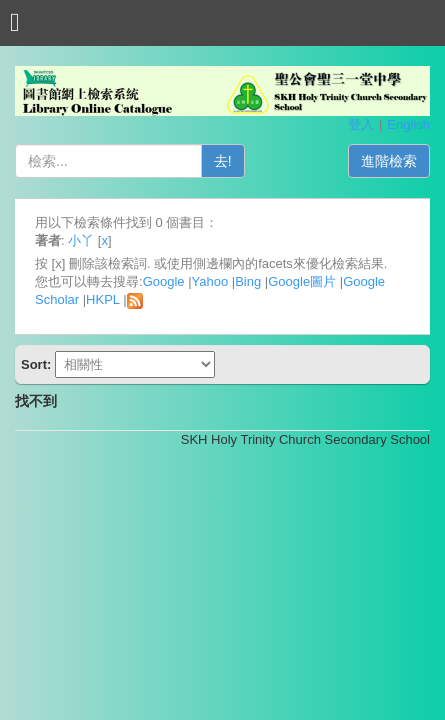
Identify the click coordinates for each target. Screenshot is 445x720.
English (408, 124)
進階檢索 (389, 161)
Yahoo (210, 281)
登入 (361, 124)
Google (164, 281)
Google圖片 (302, 281)
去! (223, 161)
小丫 (81, 240)
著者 (48, 240)
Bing (248, 281)
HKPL (102, 299)
